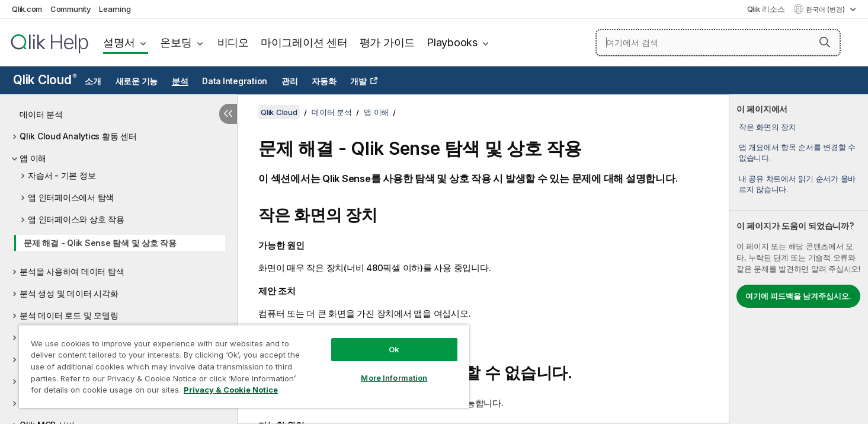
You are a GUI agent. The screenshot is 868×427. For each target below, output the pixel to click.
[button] (825, 42)
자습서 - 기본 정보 (62, 175)
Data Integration (235, 81)
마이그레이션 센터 (304, 42)
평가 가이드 (387, 42)
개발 (358, 81)
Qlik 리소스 (766, 9)
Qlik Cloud (45, 80)
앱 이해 (33, 158)
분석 (180, 81)
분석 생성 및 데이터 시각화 (69, 293)
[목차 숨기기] (228, 114)
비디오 (233, 42)
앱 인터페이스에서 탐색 (71, 197)
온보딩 (176, 42)
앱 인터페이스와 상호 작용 (76, 219)
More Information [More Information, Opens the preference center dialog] (394, 378)
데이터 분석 (41, 114)
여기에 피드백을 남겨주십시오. (798, 296)
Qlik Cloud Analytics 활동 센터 (78, 136)
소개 (93, 81)
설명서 (119, 42)
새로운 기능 (137, 81)
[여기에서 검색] (718, 43)
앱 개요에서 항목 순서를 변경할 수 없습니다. (797, 152)
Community (71, 9)
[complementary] (799, 259)
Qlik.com (27, 9)
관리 (290, 81)
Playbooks (452, 42)
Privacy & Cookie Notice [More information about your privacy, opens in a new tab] (231, 390)
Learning (115, 9)
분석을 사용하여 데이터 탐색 (72, 271)
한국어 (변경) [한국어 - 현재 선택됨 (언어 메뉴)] (826, 9)
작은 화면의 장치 (768, 127)
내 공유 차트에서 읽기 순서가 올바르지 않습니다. (797, 184)
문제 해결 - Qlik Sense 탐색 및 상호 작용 (100, 243)
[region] (244, 366)
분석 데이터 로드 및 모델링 (69, 315)
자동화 (324, 81)
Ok (394, 349)
